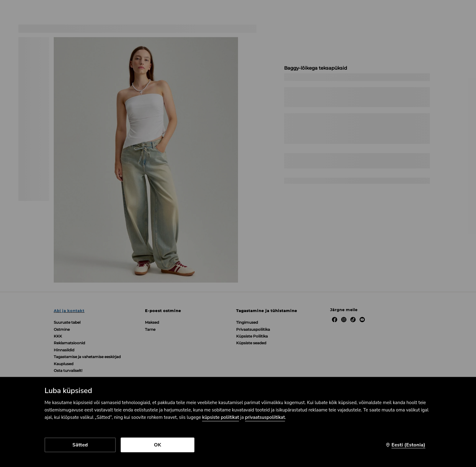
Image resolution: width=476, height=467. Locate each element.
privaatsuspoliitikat (265, 417)
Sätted (80, 445)
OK (158, 445)
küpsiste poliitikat (220, 417)
